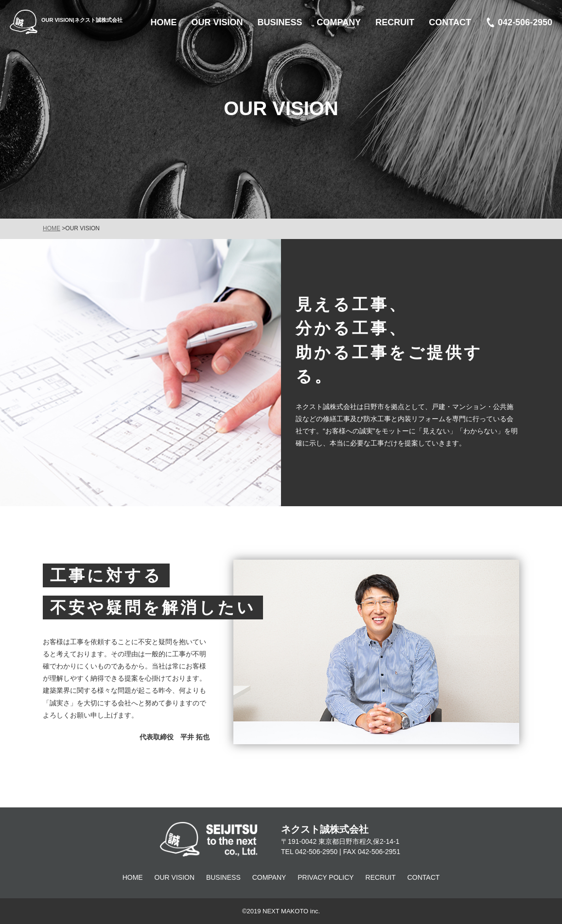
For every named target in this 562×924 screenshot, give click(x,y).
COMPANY (269, 877)
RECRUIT (381, 877)
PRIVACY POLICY (325, 877)
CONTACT (424, 877)
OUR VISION (175, 877)
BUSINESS (223, 877)
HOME (52, 228)
